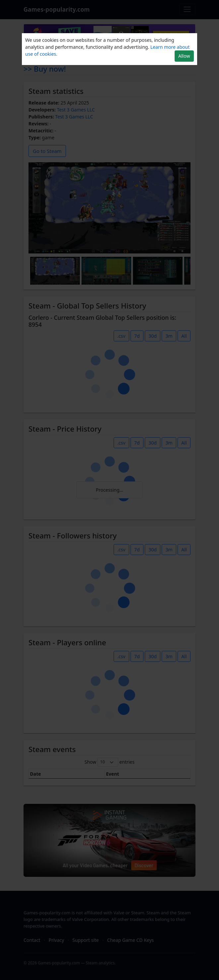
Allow (184, 56)
